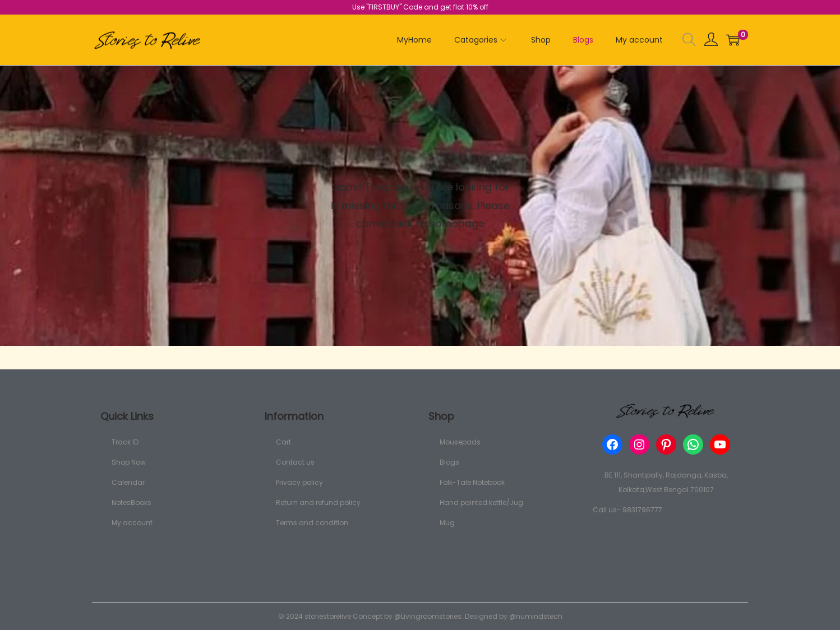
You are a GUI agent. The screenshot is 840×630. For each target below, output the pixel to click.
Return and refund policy (318, 502)
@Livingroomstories (428, 616)
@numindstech (536, 616)
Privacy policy (299, 482)
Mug (447, 523)
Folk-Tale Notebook (472, 482)
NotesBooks (131, 502)
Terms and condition (312, 523)
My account (132, 523)
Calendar (128, 482)
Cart (283, 442)
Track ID (125, 442)
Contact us (295, 462)
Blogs (449, 462)
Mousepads (460, 442)
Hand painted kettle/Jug (481, 502)
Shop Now (129, 462)
